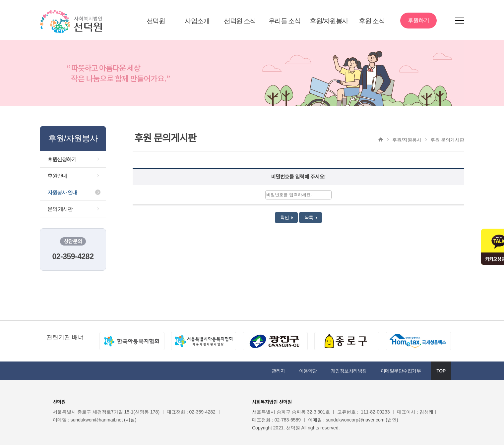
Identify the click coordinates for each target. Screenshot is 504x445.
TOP (441, 371)
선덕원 (156, 21)
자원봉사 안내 (62, 192)
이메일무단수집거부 (401, 371)
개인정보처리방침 (349, 371)
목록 (311, 217)
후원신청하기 (62, 159)
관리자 (278, 371)
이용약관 (308, 371)
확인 (287, 217)
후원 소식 (372, 21)
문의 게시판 (60, 209)
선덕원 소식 (240, 21)
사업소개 (197, 21)
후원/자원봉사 (329, 21)
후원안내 (57, 176)
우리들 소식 (285, 21)
